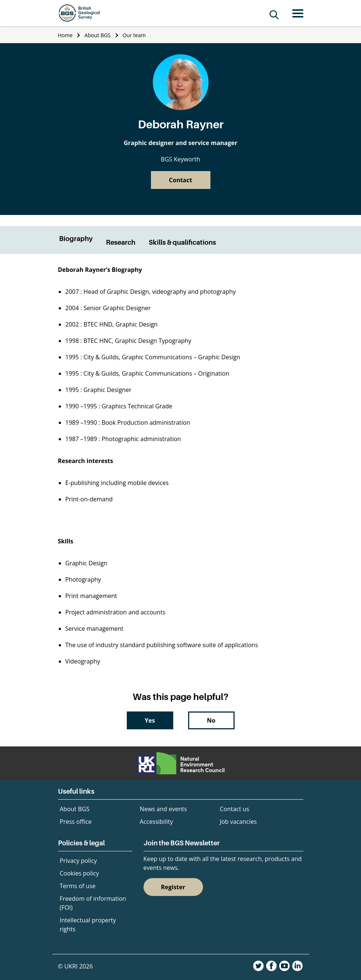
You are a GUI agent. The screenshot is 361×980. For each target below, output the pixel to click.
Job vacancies (238, 822)
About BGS (97, 35)
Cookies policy (80, 873)
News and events (163, 809)
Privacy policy (78, 861)
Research (121, 242)
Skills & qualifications (182, 242)
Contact (180, 180)
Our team (134, 35)
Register (173, 887)
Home (65, 35)
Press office (76, 822)
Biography (76, 239)
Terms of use (78, 886)
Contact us (234, 809)
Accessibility (156, 822)
